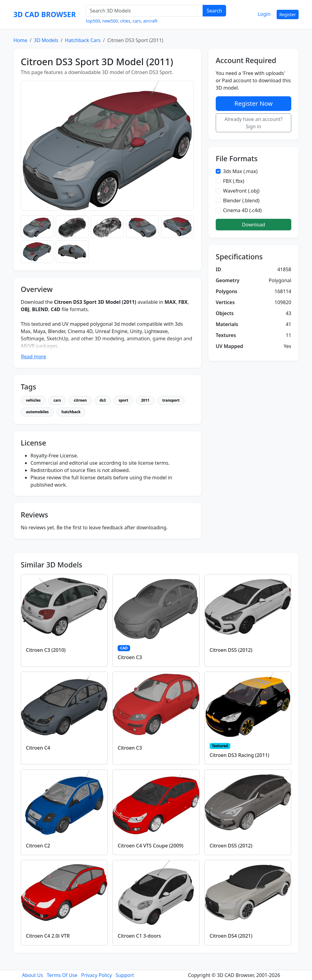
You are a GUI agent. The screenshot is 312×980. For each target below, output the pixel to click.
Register (288, 14)
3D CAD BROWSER (45, 14)
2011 (145, 400)
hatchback (71, 412)
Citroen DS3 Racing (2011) (239, 755)
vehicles (33, 400)
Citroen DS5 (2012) (231, 650)
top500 (93, 21)
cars (137, 21)
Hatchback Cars (83, 40)
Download (253, 225)
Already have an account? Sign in (254, 123)
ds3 (103, 400)
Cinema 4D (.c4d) (242, 210)
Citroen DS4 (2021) (231, 936)
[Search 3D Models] (144, 11)
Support (125, 975)
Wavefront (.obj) (241, 191)
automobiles (37, 412)
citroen (80, 400)
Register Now (253, 103)
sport (123, 400)
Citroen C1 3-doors (139, 936)
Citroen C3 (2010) (46, 650)
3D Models (46, 40)
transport (171, 400)
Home (20, 40)
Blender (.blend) (241, 201)
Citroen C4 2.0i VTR (48, 936)
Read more (34, 357)
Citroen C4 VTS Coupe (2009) (150, 846)
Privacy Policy (96, 975)
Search (214, 11)
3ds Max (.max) (240, 171)
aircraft (150, 21)
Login (264, 14)
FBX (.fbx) (234, 181)
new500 (110, 21)
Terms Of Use (62, 975)
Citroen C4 (38, 748)
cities (125, 21)
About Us (32, 975)
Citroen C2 (38, 846)
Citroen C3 (130, 657)
